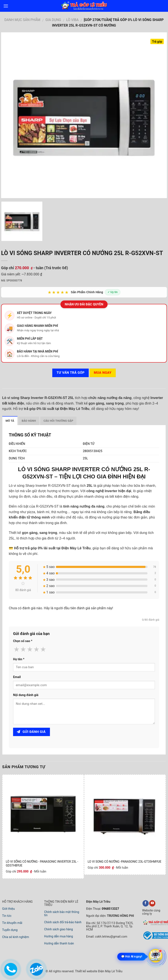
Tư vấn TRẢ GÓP (71, 373)
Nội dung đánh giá (26, 695)
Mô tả (10, 421)
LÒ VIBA (72, 20)
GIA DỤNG (53, 20)
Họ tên (19, 659)
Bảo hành (29, 421)
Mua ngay (103, 373)
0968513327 (110, 909)
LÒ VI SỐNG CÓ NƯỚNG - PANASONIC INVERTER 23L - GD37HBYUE (42, 863)
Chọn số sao (23, 641)
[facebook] (146, 903)
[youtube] (152, 903)
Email (17, 677)
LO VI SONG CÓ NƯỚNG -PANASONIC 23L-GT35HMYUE (124, 862)
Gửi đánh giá (31, 732)
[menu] (6, 6)
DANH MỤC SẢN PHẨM (22, 20)
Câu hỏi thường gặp (58, 421)
